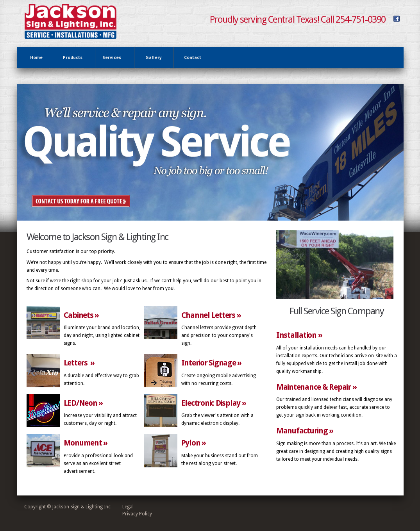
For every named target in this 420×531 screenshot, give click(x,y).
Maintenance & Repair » (316, 387)
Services (113, 58)
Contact (193, 58)
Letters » (79, 363)
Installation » (299, 335)
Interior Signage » (212, 363)
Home (36, 58)
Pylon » (194, 443)
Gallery (154, 58)
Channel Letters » (211, 315)
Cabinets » (81, 315)
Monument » (86, 443)
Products (74, 58)
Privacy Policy (137, 514)
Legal (128, 507)
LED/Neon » (83, 403)
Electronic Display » (214, 403)
